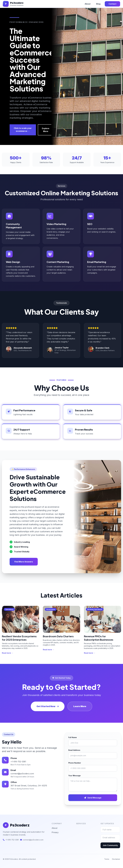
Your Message (74, 776)
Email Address (74, 750)
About (88, 4)
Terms (107, 859)
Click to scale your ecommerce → (23, 130)
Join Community (110, 845)
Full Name (73, 737)
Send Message (93, 798)
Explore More (46, 130)
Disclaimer (116, 859)
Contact (112, 4)
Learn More (80, 706)
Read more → (8, 653)
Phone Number (75, 763)
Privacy (55, 832)
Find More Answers (24, 562)
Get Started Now (48, 706)
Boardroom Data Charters (58, 636)
